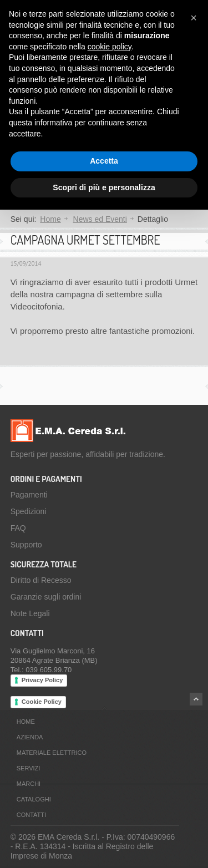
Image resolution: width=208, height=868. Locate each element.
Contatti (31, 815)
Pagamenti (29, 495)
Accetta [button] (104, 161)
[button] (194, 18)
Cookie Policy (42, 702)
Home (50, 219)
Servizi (29, 768)
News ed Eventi (100, 219)
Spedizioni (29, 511)
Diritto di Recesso (41, 580)
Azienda (30, 737)
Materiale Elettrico (52, 753)
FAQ (18, 528)
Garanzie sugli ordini (46, 597)
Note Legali (30, 613)
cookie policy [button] (110, 47)
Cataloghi (34, 799)
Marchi (29, 784)
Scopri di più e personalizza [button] (104, 187)
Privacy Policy (42, 680)
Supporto (26, 545)
